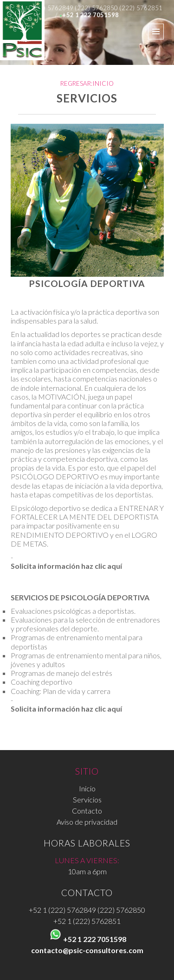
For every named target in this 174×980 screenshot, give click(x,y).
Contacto (87, 811)
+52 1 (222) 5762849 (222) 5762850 (87, 910)
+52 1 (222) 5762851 (87, 921)
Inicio (87, 788)
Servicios (87, 799)
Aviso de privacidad (87, 822)
